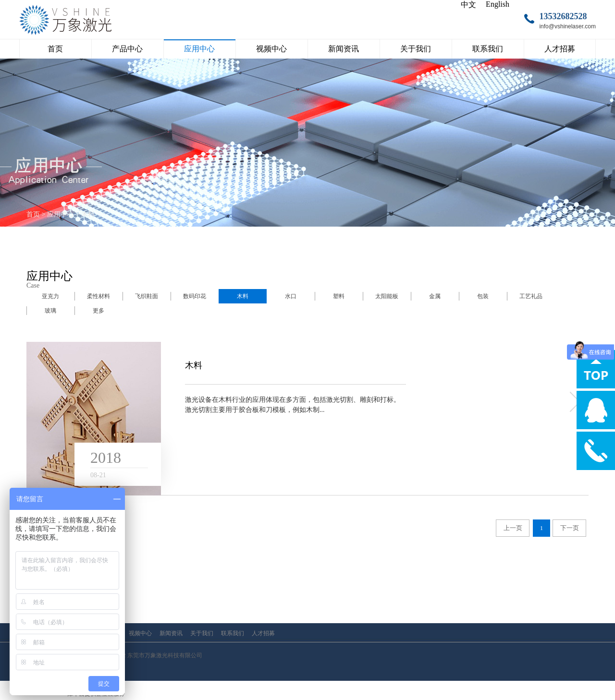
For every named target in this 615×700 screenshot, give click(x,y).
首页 (55, 49)
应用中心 (61, 214)
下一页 (570, 528)
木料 (88, 214)
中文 (468, 5)
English (498, 4)
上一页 (513, 528)
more (574, 402)
